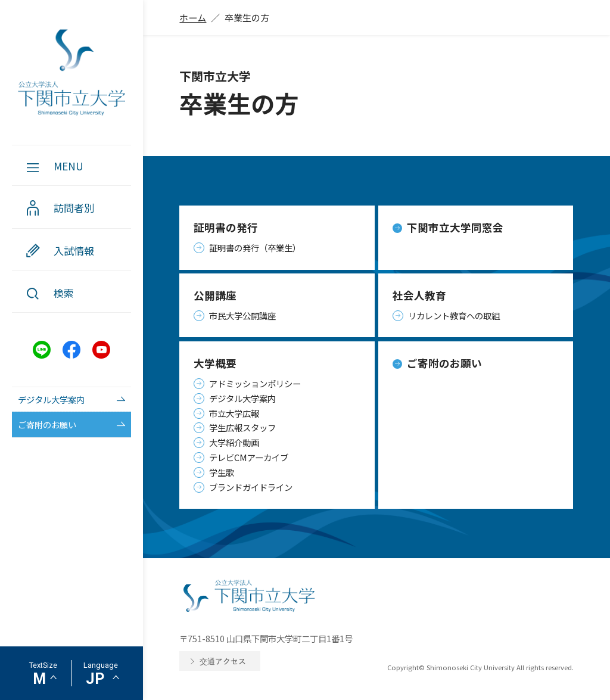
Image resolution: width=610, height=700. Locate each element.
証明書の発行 (226, 227)
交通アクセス (223, 661)
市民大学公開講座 (242, 315)
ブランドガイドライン (251, 487)
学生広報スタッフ (242, 427)
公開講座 (215, 295)
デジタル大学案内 (242, 398)
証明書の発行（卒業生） (255, 248)
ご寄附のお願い (444, 363)
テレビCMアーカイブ (249, 457)
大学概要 (215, 363)
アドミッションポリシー (255, 383)
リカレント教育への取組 (454, 315)
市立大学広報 (234, 413)
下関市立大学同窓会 (455, 227)
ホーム (193, 17)
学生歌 (222, 472)
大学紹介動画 (234, 442)
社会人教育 (419, 295)
